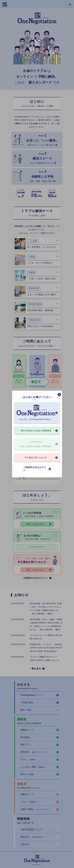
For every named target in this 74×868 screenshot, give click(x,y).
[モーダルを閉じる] (59, 395)
